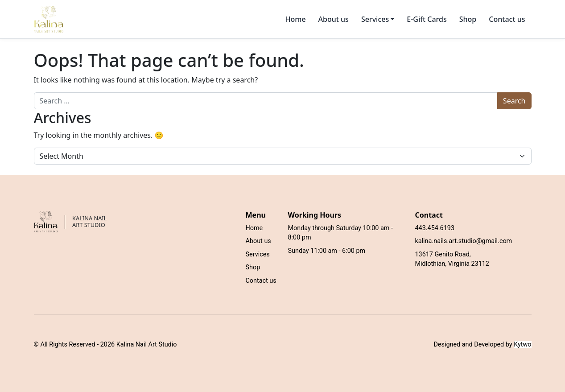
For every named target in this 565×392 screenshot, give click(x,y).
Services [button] (375, 19)
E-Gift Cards (427, 19)
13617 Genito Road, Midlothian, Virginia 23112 (452, 259)
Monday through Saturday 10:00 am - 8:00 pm (340, 233)
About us (334, 19)
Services (258, 254)
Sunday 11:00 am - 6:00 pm (327, 251)
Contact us (507, 19)
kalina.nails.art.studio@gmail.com (464, 241)
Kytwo (522, 345)
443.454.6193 (435, 228)
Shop (468, 19)
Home (295, 19)
